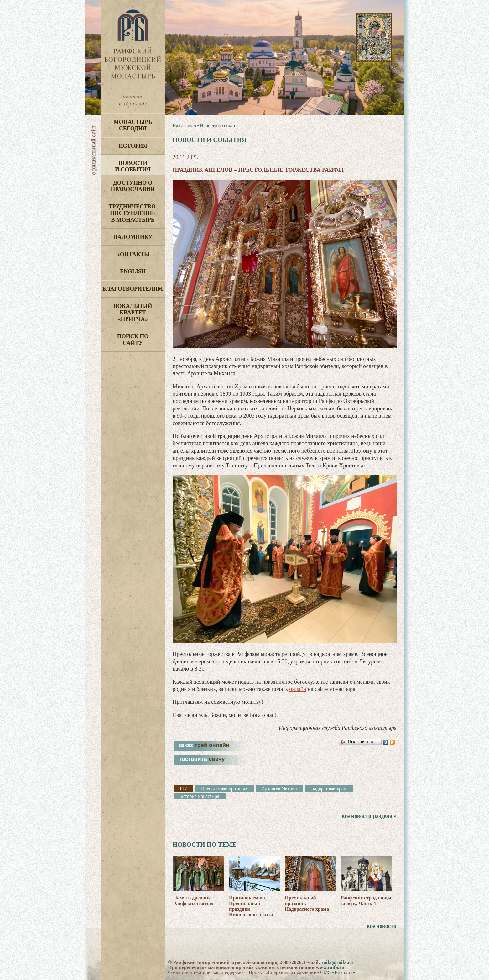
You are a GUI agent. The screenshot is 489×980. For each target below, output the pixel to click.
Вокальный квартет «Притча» (133, 313)
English (133, 271)
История (133, 146)
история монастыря (200, 796)
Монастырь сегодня (133, 125)
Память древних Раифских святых (193, 901)
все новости (382, 926)
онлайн (298, 689)
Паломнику (133, 237)
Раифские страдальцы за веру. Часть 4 (366, 901)
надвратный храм (329, 788)
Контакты (133, 254)
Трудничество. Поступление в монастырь (133, 213)
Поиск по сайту (133, 340)
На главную (184, 126)
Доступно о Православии (133, 186)
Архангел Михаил (280, 788)
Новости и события (133, 166)
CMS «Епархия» (338, 972)
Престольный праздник (224, 788)
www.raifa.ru (330, 967)
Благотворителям (133, 289)
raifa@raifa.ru (337, 962)
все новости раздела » (369, 816)
